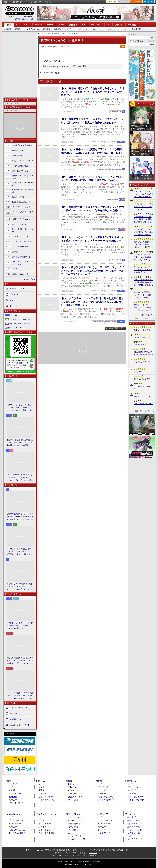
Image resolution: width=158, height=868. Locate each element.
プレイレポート (75, 787)
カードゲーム (134, 827)
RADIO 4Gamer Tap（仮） (22, 202)
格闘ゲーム (132, 824)
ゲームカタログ (135, 839)
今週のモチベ (18, 156)
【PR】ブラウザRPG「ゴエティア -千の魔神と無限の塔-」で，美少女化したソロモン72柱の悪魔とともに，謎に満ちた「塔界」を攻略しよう (92, 302)
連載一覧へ (30, 279)
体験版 (12, 790)
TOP (9, 25)
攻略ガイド (59, 29)
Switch (50, 25)
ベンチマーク (104, 833)
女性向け (73, 25)
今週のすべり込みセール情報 (23, 191)
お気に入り (124, 2)
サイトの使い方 (35, 2)
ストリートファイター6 (143, 330)
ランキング (148, 2)
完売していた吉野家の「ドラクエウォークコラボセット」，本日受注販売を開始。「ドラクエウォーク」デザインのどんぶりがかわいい (144, 245)
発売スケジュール (47, 797)
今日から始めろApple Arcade (23, 219)
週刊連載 (47, 29)
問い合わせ (50, 2)
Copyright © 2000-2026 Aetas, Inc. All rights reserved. (79, 865)
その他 (130, 836)
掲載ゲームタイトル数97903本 (20, 17)
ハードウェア (96, 25)
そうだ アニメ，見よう (21, 207)
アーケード (130, 814)
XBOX (27, 25)
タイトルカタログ (47, 800)
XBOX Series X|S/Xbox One (20, 319)
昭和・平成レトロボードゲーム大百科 (23, 230)
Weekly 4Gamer (18, 150)
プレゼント (124, 29)
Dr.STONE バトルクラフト (143, 405)
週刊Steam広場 (18, 197)
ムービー (97, 29)
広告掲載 (96, 861)
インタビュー (84, 29)
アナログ (119, 25)
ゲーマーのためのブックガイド (23, 213)
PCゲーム (13, 315)
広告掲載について (17, 719)
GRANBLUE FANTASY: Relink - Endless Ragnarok (143, 353)
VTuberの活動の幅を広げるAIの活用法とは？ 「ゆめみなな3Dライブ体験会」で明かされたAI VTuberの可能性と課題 (20, 661)
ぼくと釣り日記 (140, 345)
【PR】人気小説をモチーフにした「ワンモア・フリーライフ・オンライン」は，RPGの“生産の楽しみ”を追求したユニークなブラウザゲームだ (92, 271)
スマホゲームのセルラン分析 (23, 184)
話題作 (18, 29)
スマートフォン (73, 814)
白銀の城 (138, 372)
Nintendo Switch (15, 328)
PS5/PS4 (38, 25)
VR (83, 25)
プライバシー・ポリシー (80, 861)
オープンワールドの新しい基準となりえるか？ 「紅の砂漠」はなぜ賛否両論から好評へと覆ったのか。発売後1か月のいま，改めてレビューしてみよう (20, 552)
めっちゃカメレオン (142, 396)
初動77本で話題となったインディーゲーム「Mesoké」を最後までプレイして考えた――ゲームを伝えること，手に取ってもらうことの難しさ (20, 517)
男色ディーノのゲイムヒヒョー (23, 177)
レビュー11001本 (13, 19)
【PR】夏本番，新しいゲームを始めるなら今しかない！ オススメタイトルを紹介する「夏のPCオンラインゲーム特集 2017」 (93, 92)
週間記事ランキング (18, 288)
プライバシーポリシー (19, 708)
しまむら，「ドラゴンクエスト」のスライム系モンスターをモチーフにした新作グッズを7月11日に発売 (144, 194)
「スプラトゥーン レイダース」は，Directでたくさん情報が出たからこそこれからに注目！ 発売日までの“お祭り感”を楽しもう (20, 408)
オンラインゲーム (32, 29)
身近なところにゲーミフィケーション (23, 263)
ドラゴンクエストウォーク (144, 363)
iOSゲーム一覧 (75, 836)
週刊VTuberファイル (20, 171)
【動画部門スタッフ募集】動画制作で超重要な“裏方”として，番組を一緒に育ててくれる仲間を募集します (144, 219)
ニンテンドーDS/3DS (46, 814)
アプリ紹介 (73, 830)
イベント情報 (134, 820)
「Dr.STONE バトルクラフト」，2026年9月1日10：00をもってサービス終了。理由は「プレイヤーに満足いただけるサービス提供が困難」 (144, 257)
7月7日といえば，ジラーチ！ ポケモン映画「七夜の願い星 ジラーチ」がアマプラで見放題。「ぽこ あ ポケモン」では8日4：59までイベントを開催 (144, 270)
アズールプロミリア (142, 379)
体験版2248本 (28, 19)
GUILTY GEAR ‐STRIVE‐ (144, 337)
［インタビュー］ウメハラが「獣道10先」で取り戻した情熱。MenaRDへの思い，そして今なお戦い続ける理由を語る (20, 626)
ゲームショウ (110, 29)
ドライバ (13, 306)
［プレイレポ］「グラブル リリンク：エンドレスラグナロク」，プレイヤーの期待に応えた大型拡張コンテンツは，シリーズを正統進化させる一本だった (144, 207)
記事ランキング (16, 803)
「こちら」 (93, 853)
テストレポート (105, 820)
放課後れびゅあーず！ (21, 274)
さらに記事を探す (116, 328)
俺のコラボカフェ (19, 224)
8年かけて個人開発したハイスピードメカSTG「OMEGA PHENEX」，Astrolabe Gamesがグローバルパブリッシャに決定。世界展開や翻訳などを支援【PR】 (144, 295)
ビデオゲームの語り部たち (23, 241)
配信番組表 (136, 29)
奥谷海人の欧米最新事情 (22, 145)
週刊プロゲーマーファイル (23, 161)
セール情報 (73, 827)
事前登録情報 (74, 824)
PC (18, 25)
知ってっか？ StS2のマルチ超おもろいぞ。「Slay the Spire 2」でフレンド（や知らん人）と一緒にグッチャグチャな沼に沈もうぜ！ (20, 587)
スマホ (61, 25)
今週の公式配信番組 (20, 166)
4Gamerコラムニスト (20, 236)
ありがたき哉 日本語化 (21, 257)
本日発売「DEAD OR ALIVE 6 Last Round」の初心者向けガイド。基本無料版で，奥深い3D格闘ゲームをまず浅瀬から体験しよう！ (20, 443)
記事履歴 (136, 2)
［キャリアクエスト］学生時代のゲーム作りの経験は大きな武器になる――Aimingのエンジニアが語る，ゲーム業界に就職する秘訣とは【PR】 (20, 696)
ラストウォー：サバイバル (144, 388)
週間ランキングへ (148, 315)
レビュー (71, 29)
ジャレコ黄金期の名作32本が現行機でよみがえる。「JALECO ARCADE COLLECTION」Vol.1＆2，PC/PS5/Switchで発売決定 (144, 283)
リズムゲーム (134, 833)
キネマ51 (16, 269)
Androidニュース (76, 820)
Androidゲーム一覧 (77, 839)
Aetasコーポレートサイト (20, 725)
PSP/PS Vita (131, 781)
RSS (6, 2)
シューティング (135, 830)
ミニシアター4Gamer (20, 247)
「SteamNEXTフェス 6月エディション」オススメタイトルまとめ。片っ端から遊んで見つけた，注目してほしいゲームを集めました (20, 478)
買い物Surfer (17, 252)
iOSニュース (74, 817)
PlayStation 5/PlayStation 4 (19, 323)
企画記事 (8, 29)
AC (108, 25)
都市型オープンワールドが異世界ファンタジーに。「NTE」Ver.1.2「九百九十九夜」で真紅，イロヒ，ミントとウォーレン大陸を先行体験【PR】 (144, 308)
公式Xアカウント (18, 2)
